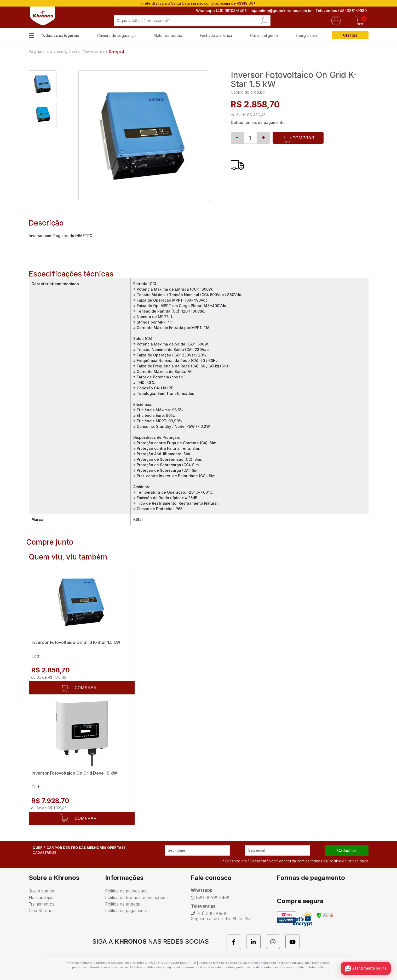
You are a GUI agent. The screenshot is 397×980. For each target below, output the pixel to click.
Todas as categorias (60, 35)
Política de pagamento (126, 910)
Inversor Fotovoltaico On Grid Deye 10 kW (74, 773)
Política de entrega (123, 904)
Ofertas (350, 35)
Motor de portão (168, 35)
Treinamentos (42, 904)
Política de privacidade (126, 891)
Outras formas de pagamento (258, 122)
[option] (43, 84)
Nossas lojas (41, 897)
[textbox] (192, 21)
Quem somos (41, 891)
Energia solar (307, 35)
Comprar (298, 138)
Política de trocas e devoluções (135, 897)
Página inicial (41, 51)
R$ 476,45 (256, 115)
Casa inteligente (264, 35)
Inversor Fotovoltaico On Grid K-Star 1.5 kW (76, 642)
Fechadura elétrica (216, 35)
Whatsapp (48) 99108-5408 (223, 11)
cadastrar (347, 850)
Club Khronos (42, 910)
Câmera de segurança (116, 35)
